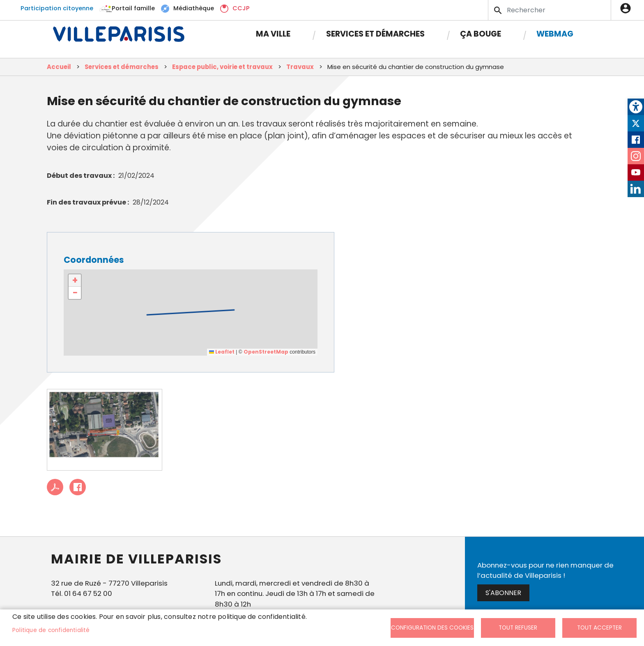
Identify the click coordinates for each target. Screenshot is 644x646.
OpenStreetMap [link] (266, 352)
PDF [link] (55, 487)
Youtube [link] (636, 172)
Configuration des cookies (432, 628)
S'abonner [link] (503, 593)
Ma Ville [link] (273, 34)
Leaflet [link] (222, 352)
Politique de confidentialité (51, 630)
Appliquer (499, 10)
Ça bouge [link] (481, 34)
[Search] (550, 10)
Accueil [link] (59, 67)
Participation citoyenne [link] (57, 8)
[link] (636, 107)
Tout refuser (518, 628)
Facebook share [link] (78, 487)
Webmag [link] (555, 34)
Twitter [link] (636, 123)
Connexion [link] (628, 8)
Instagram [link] (636, 156)
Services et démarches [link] (375, 34)
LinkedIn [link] (636, 189)
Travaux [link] (300, 67)
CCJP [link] (241, 8)
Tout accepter (599, 628)
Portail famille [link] (133, 8)
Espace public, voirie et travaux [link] (222, 67)
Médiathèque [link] (194, 8)
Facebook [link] (636, 140)
